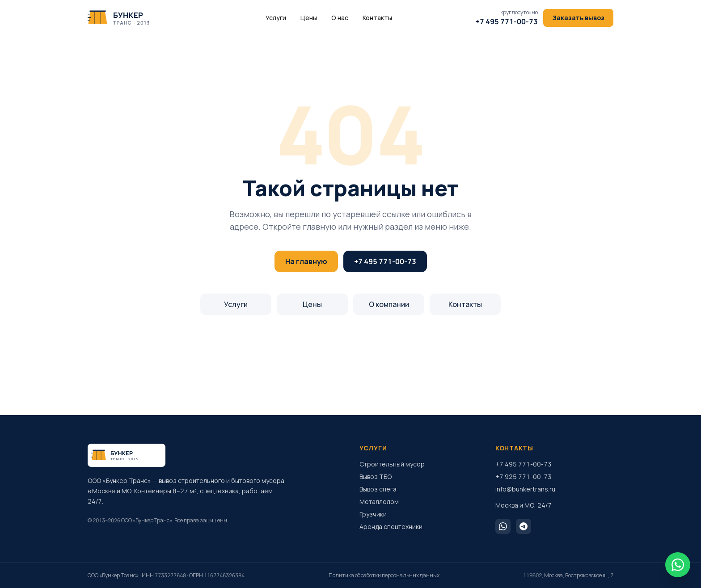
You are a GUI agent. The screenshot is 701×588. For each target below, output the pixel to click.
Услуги (276, 18)
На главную (306, 261)
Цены (309, 18)
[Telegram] (524, 526)
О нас (340, 18)
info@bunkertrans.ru (525, 489)
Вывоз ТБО (376, 477)
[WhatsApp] (503, 526)
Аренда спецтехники (391, 527)
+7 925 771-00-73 (524, 477)
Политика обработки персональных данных (384, 575)
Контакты (377, 18)
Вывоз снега (378, 489)
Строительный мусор (392, 464)
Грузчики (373, 514)
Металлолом (379, 502)
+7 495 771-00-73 (385, 261)
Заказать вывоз (578, 18)
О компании (389, 304)
